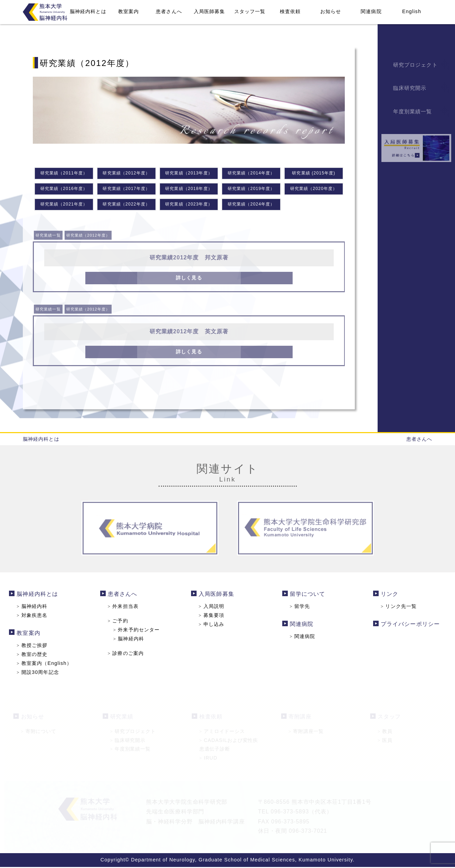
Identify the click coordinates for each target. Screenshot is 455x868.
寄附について (39, 733)
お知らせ (331, 11)
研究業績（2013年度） (189, 174)
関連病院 (371, 11)
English (412, 11)
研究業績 (122, 718)
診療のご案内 (127, 654)
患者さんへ (169, 11)
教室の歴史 (36, 655)
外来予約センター (138, 631)
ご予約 (120, 622)
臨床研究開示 (128, 741)
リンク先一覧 (396, 608)
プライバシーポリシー (407, 625)
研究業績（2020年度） (314, 189)
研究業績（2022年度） (126, 205)
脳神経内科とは (88, 11)
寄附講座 (300, 718)
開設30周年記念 (41, 673)
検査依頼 (290, 11)
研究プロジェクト (133, 733)
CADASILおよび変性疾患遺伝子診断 (229, 746)
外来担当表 (125, 608)
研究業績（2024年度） (251, 205)
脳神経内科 (36, 608)
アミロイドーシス (222, 733)
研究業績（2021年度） (64, 205)
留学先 (298, 608)
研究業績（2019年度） (251, 189)
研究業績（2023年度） (189, 205)
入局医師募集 (210, 11)
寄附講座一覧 (306, 733)
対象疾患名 (36, 617)
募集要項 (212, 617)
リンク (387, 596)
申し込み (212, 626)
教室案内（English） (48, 664)
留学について (306, 596)
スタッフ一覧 (250, 11)
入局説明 (212, 608)
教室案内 (129, 11)
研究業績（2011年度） (64, 174)
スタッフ (389, 718)
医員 (385, 741)
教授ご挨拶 (36, 646)
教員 (385, 733)
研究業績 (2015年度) (314, 174)
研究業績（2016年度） (64, 189)
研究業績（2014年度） (251, 174)
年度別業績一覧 (130, 750)
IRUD (208, 759)
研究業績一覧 (50, 237)
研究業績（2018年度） (189, 189)
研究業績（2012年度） (126, 174)
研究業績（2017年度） (126, 189)
